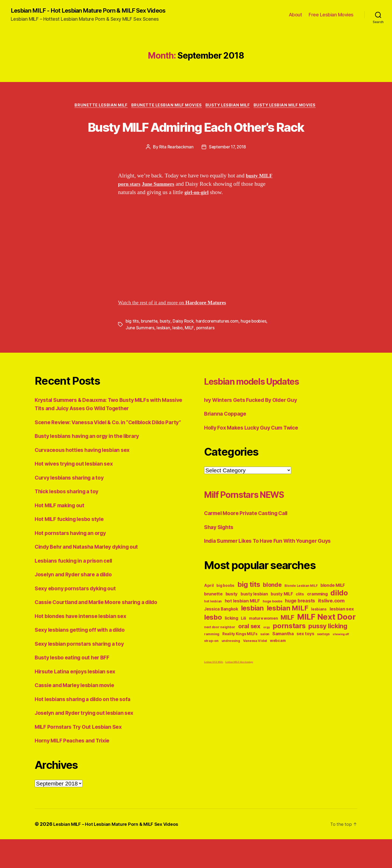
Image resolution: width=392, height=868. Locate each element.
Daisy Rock (184, 342)
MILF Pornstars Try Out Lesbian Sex (83, 756)
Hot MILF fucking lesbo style (73, 548)
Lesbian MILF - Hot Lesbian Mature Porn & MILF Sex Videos (98, 11)
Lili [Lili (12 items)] (243, 639)
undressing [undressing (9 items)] (231, 661)
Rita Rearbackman (175, 168)
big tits (132, 342)
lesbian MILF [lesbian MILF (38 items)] (288, 628)
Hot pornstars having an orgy (73, 562)
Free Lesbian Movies (331, 15)
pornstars (207, 348)
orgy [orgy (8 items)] (266, 648)
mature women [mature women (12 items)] (263, 639)
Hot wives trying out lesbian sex (78, 493)
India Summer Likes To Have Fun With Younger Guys (274, 561)
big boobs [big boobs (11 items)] (225, 606)
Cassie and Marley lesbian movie (79, 714)
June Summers (140, 348)
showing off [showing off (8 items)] (341, 655)
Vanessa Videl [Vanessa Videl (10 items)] (255, 661)
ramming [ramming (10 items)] (212, 654)
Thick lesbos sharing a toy (70, 520)
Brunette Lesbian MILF (97, 106)
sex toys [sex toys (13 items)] (305, 654)
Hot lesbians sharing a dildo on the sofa (88, 728)
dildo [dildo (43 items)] (339, 613)
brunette (150, 342)
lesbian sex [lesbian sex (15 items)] (342, 629)
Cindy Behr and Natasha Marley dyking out (92, 576)
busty (166, 342)
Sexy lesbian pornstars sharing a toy (83, 672)
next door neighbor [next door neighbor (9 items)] (220, 648)
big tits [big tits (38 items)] (249, 605)
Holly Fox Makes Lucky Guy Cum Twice (256, 448)
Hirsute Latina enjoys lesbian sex (79, 700)
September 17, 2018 (228, 168)
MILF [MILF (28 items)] (287, 638)
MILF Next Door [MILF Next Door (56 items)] (326, 637)
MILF (191, 348)
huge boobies (257, 342)
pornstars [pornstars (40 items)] (289, 646)
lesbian (164, 348)
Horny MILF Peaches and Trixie (76, 769)
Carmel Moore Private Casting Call (250, 533)
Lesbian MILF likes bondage (239, 682)
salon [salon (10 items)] (265, 654)
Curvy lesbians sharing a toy (73, 506)
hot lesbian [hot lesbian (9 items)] (213, 622)
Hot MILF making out (62, 534)
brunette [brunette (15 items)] (213, 614)
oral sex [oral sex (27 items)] (249, 646)
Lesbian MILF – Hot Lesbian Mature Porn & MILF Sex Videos (120, 853)
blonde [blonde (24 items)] (272, 605)
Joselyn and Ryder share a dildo (78, 603)
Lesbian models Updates (264, 401)
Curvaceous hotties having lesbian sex (87, 479)
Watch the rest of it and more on (177, 324)
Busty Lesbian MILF (230, 106)
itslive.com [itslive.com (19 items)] (331, 621)
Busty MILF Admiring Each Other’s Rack (196, 137)
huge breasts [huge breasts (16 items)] (300, 621)
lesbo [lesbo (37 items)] (213, 638)
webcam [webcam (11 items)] (278, 661)
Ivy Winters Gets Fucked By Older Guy (255, 420)
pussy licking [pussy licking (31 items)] (328, 646)
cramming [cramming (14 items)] (317, 614)
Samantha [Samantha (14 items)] (283, 654)
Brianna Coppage (227, 434)
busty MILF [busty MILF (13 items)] (282, 614)
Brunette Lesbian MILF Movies (165, 106)
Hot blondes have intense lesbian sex (85, 645)
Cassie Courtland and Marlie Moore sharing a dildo (103, 631)
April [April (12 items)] (209, 606)
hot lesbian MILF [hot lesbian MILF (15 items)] (242, 621)
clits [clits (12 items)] (300, 614)
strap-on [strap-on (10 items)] (211, 661)
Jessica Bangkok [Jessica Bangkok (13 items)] (221, 629)
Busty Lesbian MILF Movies (290, 106)
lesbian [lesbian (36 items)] (252, 628)
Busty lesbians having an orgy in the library (92, 465)
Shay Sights (220, 547)
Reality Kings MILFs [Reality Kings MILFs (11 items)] (240, 654)
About (295, 15)
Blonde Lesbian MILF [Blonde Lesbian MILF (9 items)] (301, 606)
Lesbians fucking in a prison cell (77, 589)
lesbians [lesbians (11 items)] (319, 630)
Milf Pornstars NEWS (254, 514)
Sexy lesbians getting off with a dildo (85, 659)
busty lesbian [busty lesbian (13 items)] (254, 614)
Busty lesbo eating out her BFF (76, 686)
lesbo (179, 348)
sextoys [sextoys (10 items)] (323, 654)
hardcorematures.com (220, 342)
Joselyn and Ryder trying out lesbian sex (89, 742)
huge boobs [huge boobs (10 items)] (272, 622)
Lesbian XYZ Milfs (214, 682)
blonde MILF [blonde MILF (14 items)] (333, 606)
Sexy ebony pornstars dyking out (79, 617)
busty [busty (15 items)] (232, 614)
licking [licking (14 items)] (231, 639)
